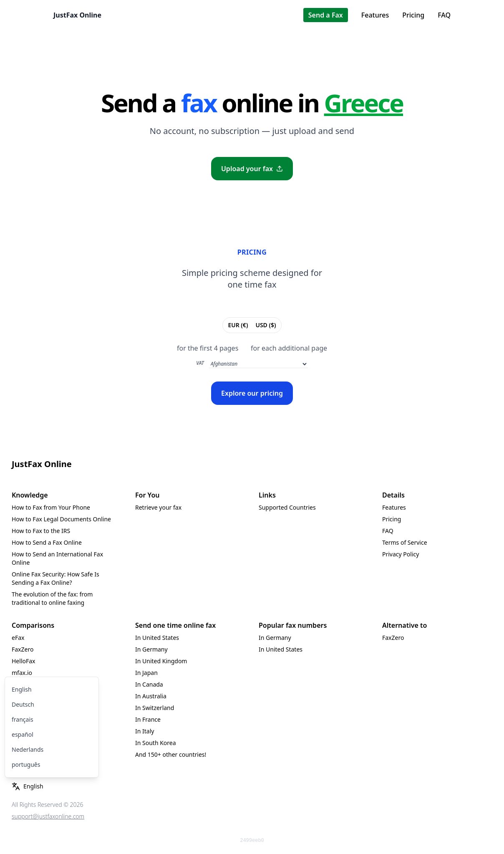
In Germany (151, 649)
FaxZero (23, 649)
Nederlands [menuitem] (28, 749)
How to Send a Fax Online (47, 542)
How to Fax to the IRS (41, 531)
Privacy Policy (401, 554)
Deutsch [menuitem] (23, 704)
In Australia (151, 696)
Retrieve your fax (158, 507)
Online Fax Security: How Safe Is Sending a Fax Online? (55, 578)
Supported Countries (287, 507)
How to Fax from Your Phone (51, 507)
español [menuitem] (23, 734)
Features (375, 15)
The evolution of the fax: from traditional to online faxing (52, 598)
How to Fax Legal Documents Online (61, 519)
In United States (157, 638)
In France (148, 719)
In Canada (149, 684)
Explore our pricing (252, 393)
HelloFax (24, 661)
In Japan (146, 673)
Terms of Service (405, 542)
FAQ (444, 15)
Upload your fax (252, 169)
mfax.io (22, 673)
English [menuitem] (22, 689)
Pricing (413, 15)
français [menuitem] (23, 719)
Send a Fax (326, 15)
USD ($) (265, 325)
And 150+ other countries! (171, 754)
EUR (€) (238, 325)
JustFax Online (77, 15)
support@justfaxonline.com (48, 816)
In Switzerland (155, 708)
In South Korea (156, 743)
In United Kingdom (161, 661)
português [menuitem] (26, 764)
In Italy (145, 731)
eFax (18, 638)
